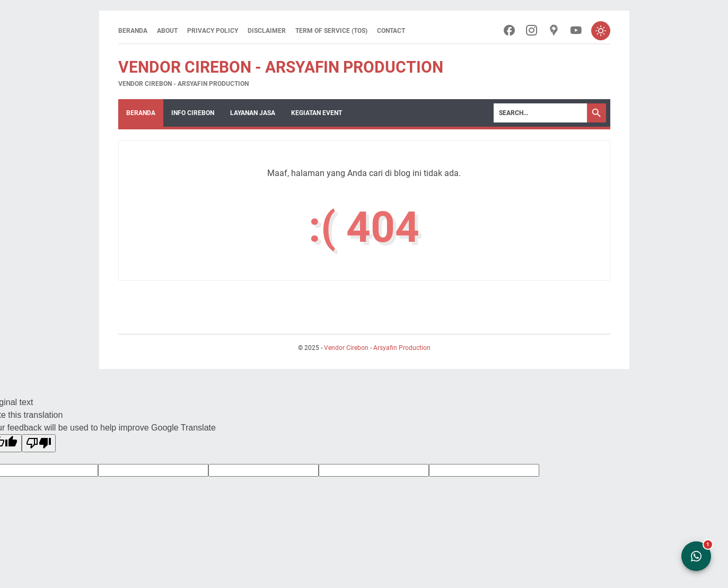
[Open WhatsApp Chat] (696, 556)
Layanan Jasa (253, 113)
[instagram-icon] (532, 31)
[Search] (540, 113)
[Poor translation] (39, 443)
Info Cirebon (193, 113)
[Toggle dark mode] (601, 31)
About (167, 31)
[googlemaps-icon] (554, 31)
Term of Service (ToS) (331, 31)
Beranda (133, 31)
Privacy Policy (213, 31)
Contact (391, 31)
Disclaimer (267, 31)
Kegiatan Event (317, 113)
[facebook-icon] (509, 31)
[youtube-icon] (576, 31)
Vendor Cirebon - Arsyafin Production (281, 67)
